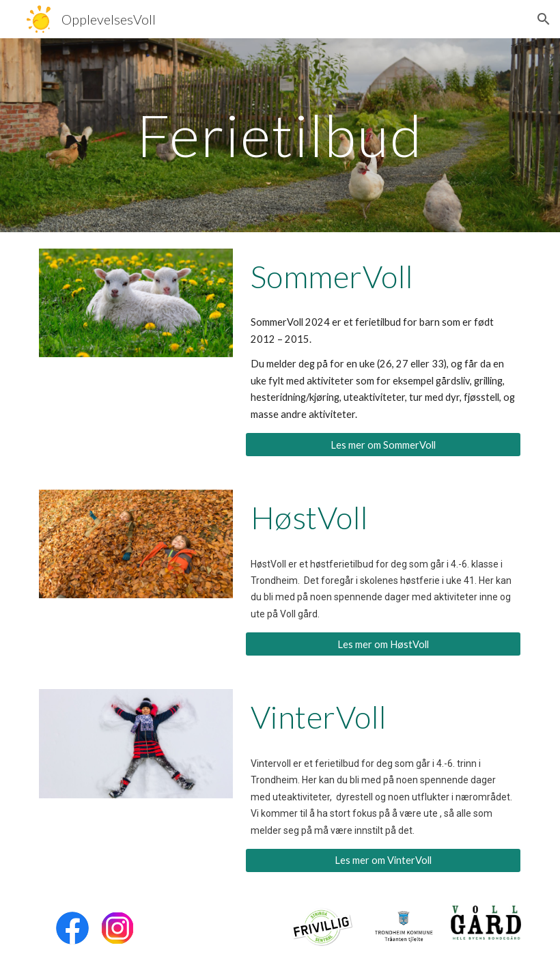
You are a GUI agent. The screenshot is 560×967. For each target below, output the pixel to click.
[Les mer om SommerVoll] (383, 445)
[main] (280, 135)
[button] (544, 19)
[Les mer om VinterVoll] (383, 860)
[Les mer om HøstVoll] (383, 644)
